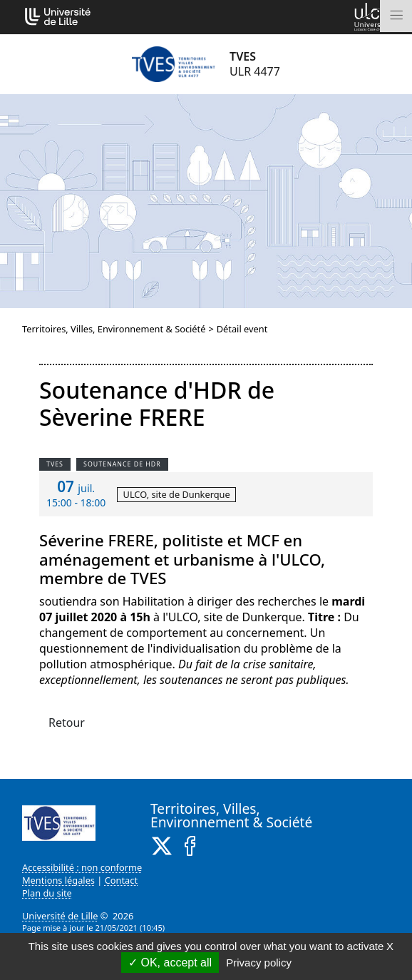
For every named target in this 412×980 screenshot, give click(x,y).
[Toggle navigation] (396, 16)
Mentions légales (58, 880)
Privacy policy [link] (259, 963)
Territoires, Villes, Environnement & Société (114, 329)
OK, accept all (170, 963)
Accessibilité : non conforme (82, 867)
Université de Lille (60, 916)
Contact (121, 880)
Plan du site (47, 893)
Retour (67, 723)
